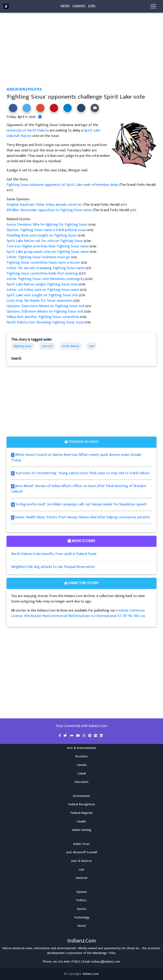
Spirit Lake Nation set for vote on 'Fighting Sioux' (45, 241)
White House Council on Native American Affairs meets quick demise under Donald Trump (76, 458)
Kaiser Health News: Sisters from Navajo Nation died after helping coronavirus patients (83, 517)
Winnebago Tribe (104, 953)
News (65, 7)
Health (81, 822)
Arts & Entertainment (82, 748)
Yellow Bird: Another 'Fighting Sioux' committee (43, 317)
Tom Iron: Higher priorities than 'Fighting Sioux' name (48, 246)
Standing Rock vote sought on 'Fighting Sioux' (42, 235)
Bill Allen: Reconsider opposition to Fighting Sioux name (49, 210)
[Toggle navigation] (153, 7)
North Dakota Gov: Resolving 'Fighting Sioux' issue (45, 322)
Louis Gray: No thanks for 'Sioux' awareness (40, 301)
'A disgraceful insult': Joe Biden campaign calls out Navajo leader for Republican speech (81, 504)
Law (81, 870)
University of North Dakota (28, 130)
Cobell (81, 774)
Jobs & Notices (82, 861)
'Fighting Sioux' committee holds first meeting (43, 274)
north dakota (71, 346)
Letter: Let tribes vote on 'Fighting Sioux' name (43, 290)
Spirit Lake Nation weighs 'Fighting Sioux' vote (43, 284)
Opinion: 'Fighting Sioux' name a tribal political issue (46, 230)
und (91, 346)
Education (16, 90)
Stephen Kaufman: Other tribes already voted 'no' (44, 205)
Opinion (82, 892)
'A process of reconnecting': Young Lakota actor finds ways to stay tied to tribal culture (82, 473)
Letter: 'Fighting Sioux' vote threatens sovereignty (46, 279)
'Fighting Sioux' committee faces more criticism (44, 263)
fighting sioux (23, 346)
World (82, 926)
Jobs (92, 7)
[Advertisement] (81, 53)
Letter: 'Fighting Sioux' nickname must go (39, 257)
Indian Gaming (82, 830)
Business (82, 756)
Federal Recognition (81, 804)
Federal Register (82, 813)
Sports (82, 909)
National (82, 878)
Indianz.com (91, 974)
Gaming (79, 7)
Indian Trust (81, 844)
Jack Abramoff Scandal (82, 852)
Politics (35, 90)
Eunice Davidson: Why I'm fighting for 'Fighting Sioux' (47, 225)
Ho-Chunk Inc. (131, 948)
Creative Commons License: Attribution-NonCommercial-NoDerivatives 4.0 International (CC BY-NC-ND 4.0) (78, 613)
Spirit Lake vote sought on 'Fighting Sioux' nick (43, 295)
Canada (82, 765)
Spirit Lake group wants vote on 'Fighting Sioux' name (48, 252)
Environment (81, 796)
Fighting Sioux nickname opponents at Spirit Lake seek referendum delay (63, 185)
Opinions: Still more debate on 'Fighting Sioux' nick (45, 312)
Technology (82, 918)
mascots (47, 346)
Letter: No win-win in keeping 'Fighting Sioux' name (46, 268)
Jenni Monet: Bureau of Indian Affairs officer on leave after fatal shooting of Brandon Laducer (79, 489)
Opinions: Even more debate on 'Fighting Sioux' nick (46, 306)
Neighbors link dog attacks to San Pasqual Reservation (53, 567)
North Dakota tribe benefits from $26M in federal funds (54, 554)
